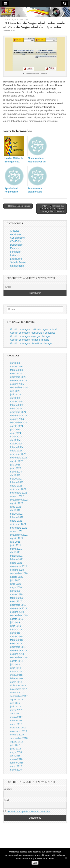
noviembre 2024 (18, 416)
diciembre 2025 (18, 377)
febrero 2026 (17, 370)
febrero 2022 (17, 517)
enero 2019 (16, 643)
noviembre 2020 (18, 566)
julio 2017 (15, 703)
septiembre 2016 (19, 738)
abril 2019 (15, 633)
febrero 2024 (17, 447)
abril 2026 (15, 363)
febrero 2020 (17, 598)
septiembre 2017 (19, 696)
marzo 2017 (16, 717)
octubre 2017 (17, 693)
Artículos (8, 20)
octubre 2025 (17, 384)
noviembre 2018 (18, 650)
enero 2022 (16, 521)
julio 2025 (15, 391)
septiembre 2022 (19, 500)
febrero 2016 (17, 763)
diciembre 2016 (18, 728)
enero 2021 (16, 563)
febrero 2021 (17, 559)
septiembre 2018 (19, 657)
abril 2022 (15, 510)
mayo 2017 (16, 710)
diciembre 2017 (18, 686)
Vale (35, 863)
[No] (66, 858)
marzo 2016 (16, 759)
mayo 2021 (16, 549)
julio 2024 (15, 430)
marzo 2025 (16, 402)
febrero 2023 (17, 482)
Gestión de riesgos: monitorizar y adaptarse (33, 333)
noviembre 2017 (18, 689)
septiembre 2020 (19, 573)
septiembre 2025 (19, 388)
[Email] (35, 287)
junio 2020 (16, 584)
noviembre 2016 (18, 731)
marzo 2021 (16, 556)
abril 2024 (15, 440)
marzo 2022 (16, 514)
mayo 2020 (16, 587)
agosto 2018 (17, 661)
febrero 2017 (17, 721)
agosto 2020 (17, 577)
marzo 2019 (16, 636)
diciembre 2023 (18, 454)
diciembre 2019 (18, 605)
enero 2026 (16, 373)
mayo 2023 (16, 472)
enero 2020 (16, 601)
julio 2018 (15, 664)
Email (6, 800)
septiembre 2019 (19, 615)
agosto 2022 (17, 503)
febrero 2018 (17, 679)
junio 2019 (16, 626)
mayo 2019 (16, 629)
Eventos (14, 248)
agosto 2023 (17, 461)
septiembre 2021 (19, 535)
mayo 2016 (16, 752)
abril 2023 (15, 475)
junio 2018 (16, 668)
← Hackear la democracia (18, 206)
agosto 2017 (17, 700)
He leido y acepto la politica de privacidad (29, 812)
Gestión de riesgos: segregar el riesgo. (30, 336)
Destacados (16, 245)
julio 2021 (15, 542)
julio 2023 (15, 465)
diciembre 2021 (18, 524)
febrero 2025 (17, 405)
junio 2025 (16, 395)
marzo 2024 (16, 444)
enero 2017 (16, 724)
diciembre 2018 (18, 647)
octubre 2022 (17, 496)
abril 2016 (15, 756)
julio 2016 (15, 745)
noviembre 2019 (18, 608)
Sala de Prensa (21, 20)
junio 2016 (16, 749)
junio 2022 (16, 507)
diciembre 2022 (18, 489)
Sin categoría (17, 266)
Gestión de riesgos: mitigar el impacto (30, 340)
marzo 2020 (16, 594)
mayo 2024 (16, 437)
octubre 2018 (17, 654)
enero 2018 (16, 682)
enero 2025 (16, 409)
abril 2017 (15, 714)
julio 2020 (15, 580)
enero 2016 (16, 766)
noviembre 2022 (18, 493)
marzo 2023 (16, 479)
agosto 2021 (17, 538)
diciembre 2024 (18, 412)
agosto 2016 (17, 742)
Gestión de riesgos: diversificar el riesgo (31, 343)
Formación (16, 252)
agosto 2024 (17, 426)
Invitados (15, 255)
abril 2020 (15, 591)
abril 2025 (15, 398)
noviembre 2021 (18, 528)
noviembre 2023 (18, 458)
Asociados (16, 234)
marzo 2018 (16, 675)
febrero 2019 (17, 640)
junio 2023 (16, 468)
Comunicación (18, 238)
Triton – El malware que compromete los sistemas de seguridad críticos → (52, 209)
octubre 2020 (17, 570)
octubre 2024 (17, 419)
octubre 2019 (17, 612)
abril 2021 (15, 552)
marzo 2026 (16, 366)
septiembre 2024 (19, 423)
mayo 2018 (16, 671)
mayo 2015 (16, 770)
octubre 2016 (17, 735)
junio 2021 (16, 545)
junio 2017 (16, 707)
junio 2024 (16, 433)
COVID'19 (15, 241)
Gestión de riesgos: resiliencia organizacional (34, 329)
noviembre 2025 (18, 380)
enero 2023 (16, 486)
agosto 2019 (17, 619)
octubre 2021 (17, 531)
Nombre (8, 789)
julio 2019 (15, 622)
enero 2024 (16, 451)
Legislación (16, 259)
